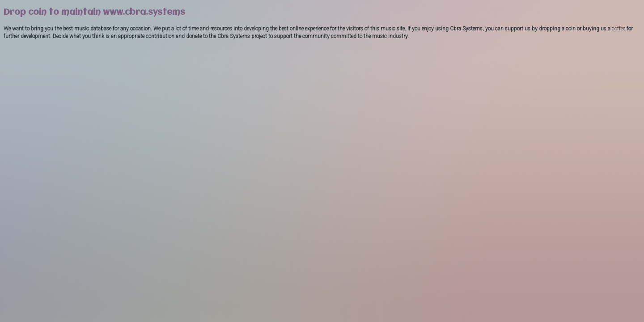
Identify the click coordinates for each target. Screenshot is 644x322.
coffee (619, 29)
